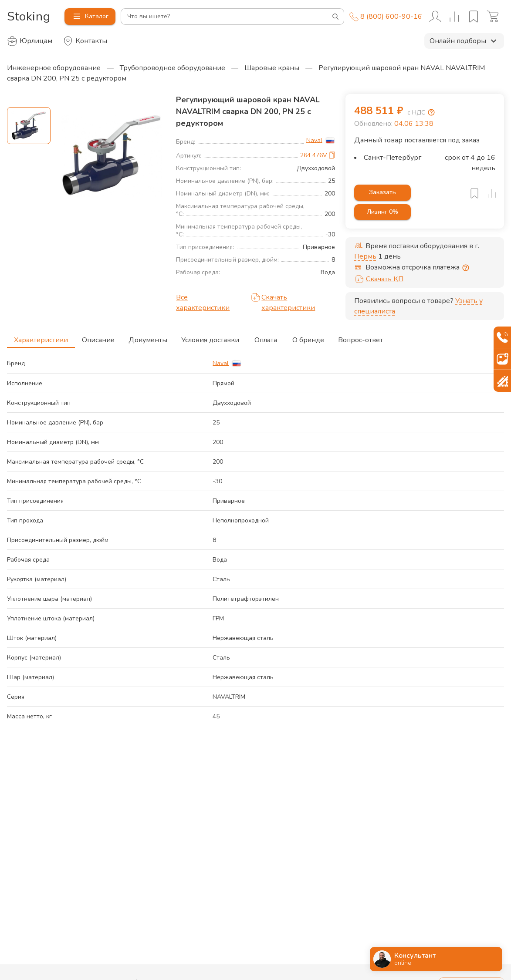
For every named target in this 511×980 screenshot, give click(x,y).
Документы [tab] (148, 337)
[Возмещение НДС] (431, 112)
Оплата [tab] (266, 337)
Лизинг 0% (382, 212)
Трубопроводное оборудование (173, 68)
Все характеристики (203, 303)
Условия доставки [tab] (210, 337)
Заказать (382, 193)
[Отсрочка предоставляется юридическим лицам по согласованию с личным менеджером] (466, 268)
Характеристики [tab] (41, 337)
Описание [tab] (98, 337)
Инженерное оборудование (54, 68)
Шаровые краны (272, 68)
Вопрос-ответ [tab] (360, 337)
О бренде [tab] (308, 337)
